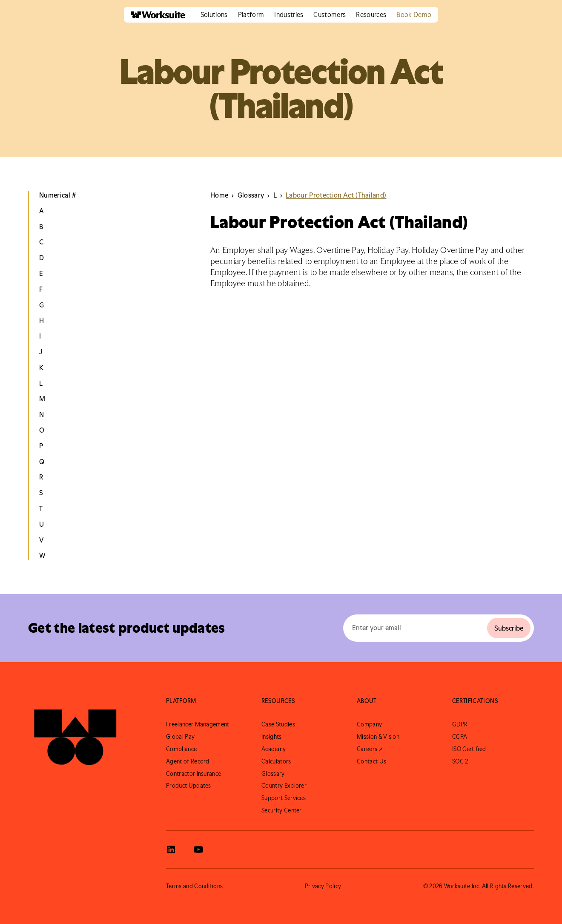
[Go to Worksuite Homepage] (75, 733)
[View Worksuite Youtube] (198, 849)
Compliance (181, 749)
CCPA (460, 737)
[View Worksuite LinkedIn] (171, 849)
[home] (155, 15)
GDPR (460, 724)
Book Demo (414, 14)
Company (369, 724)
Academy (274, 749)
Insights (272, 737)
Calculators (276, 761)
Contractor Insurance (194, 774)
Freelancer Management (198, 724)
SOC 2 (460, 761)
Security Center (282, 810)
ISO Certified (469, 749)
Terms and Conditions (194, 886)
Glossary (273, 774)
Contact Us (371, 761)
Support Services (284, 798)
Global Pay (180, 737)
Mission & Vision (378, 737)
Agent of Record (188, 761)
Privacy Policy (323, 886)
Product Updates (189, 786)
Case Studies (278, 724)
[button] (214, 15)
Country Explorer (284, 786)
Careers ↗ (370, 749)
